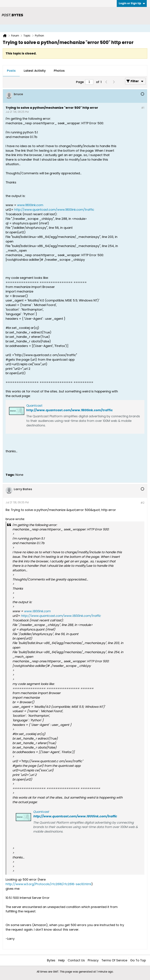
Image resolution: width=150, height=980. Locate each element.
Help (62, 960)
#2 (142, 503)
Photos (59, 71)
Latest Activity (35, 71)
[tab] (11, 71)
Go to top (138, 960)
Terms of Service (114, 960)
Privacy (93, 960)
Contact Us (76, 960)
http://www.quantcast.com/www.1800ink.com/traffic (54, 210)
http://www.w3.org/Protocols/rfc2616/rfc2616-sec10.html (48, 884)
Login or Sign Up (132, 3)
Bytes (51, 960)
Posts (11, 71)
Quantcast (34, 406)
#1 (143, 108)
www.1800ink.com (30, 205)
